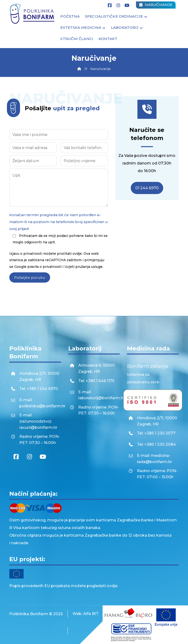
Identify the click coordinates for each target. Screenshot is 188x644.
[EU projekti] (94, 574)
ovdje (77, 255)
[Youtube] (127, 5)
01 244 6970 (147, 189)
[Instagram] (118, 5)
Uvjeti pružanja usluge (84, 269)
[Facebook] (110, 5)
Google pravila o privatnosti (38, 269)
